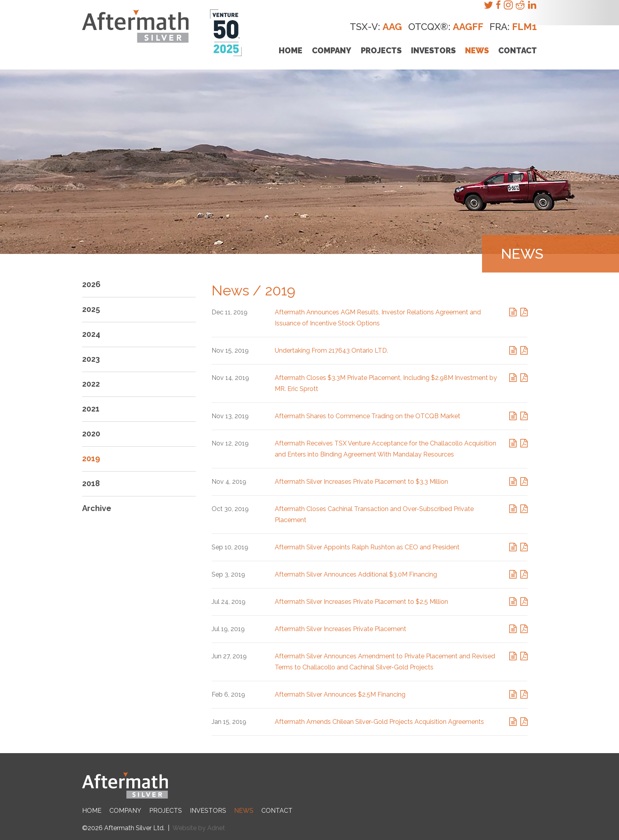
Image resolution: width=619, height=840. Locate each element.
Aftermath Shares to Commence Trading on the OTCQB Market (368, 416)
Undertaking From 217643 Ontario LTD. (331, 350)
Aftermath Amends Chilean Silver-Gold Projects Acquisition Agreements (379, 722)
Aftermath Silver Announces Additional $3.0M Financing (356, 574)
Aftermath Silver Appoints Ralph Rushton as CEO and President (367, 547)
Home (291, 51)
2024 (91, 334)
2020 (91, 434)
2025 (91, 309)
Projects (381, 51)
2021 (91, 409)
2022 (91, 384)
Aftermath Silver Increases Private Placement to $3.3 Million (361, 482)
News (477, 51)
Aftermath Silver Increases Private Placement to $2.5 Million (361, 602)
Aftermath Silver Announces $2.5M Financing (340, 694)
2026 (91, 284)
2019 (91, 459)
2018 (91, 483)
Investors (433, 51)
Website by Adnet (199, 828)
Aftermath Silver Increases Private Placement (340, 629)
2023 (91, 359)
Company (332, 51)
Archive (97, 508)
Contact (518, 51)
